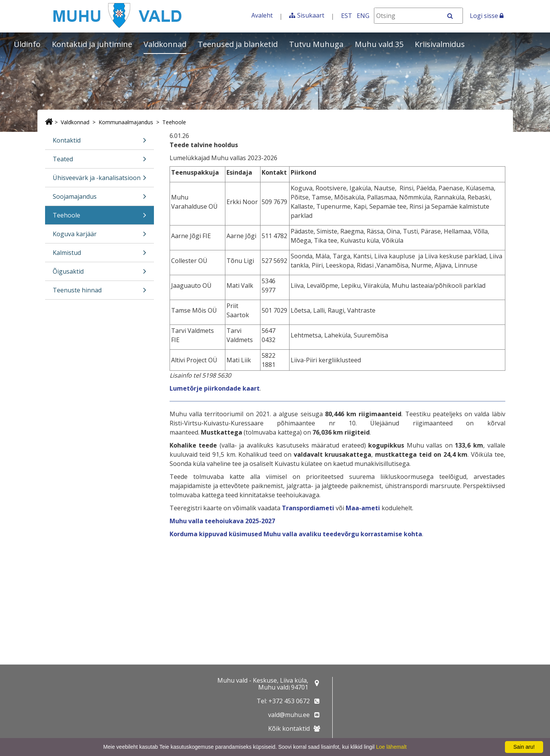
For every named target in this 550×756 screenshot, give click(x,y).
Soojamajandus (100, 199)
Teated (100, 161)
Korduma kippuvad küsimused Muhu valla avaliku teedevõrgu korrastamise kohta (296, 534)
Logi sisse (487, 16)
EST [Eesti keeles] (347, 16)
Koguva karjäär (100, 236)
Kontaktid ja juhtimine (92, 44)
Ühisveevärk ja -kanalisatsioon (100, 180)
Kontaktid (100, 143)
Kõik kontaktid (289, 728)
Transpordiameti (308, 508)
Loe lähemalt (391, 747)
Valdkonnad (165, 44)
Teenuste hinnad (100, 293)
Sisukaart (311, 15)
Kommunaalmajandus (126, 122)
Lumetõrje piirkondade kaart (215, 388)
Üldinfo (27, 44)
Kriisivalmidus (440, 44)
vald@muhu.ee (289, 715)
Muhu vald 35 (379, 44)
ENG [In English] (363, 16)
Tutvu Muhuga (316, 44)
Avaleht (262, 15)
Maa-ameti (363, 508)
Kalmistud (100, 255)
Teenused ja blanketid (238, 44)
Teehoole (174, 122)
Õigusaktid (100, 274)
